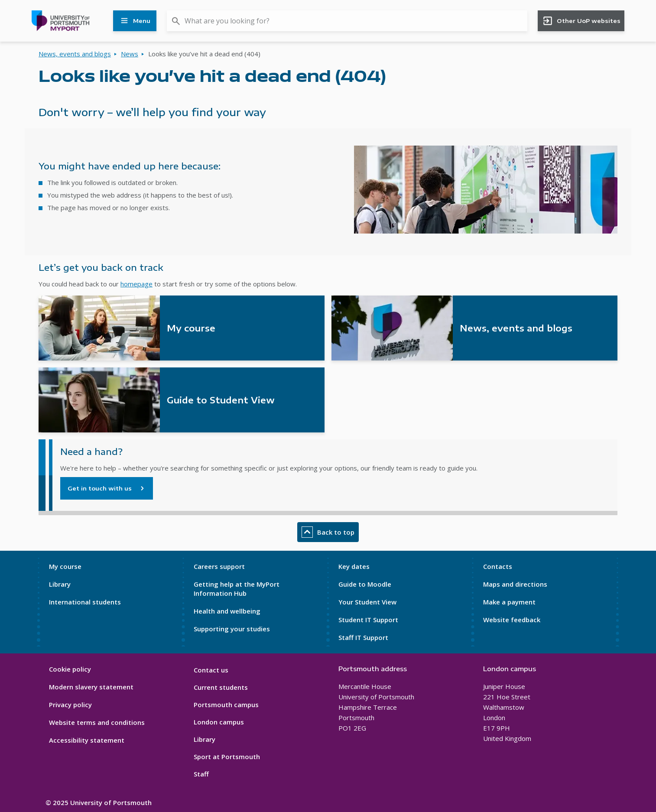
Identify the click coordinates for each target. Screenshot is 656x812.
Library (60, 584)
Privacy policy (70, 705)
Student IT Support (368, 620)
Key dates (354, 566)
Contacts (498, 566)
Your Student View (367, 602)
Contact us (211, 670)
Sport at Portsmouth (227, 757)
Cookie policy (70, 669)
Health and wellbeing (227, 611)
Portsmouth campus (226, 705)
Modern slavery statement (91, 687)
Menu (135, 21)
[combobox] (347, 21)
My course (65, 566)
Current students (221, 687)
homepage (136, 284)
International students (85, 602)
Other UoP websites (581, 21)
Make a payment (509, 602)
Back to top (328, 532)
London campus (219, 722)
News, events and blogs (75, 54)
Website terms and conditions (97, 722)
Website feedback (512, 620)
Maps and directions (515, 584)
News (130, 54)
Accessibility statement (87, 740)
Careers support (219, 566)
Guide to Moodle (365, 584)
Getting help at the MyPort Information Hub (237, 589)
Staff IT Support (363, 637)
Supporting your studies (232, 629)
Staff (201, 774)
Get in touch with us (100, 488)
